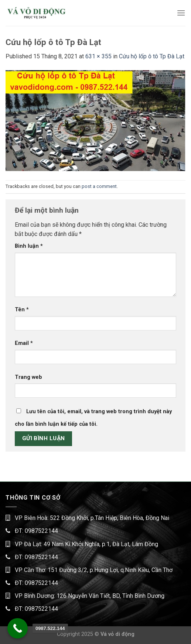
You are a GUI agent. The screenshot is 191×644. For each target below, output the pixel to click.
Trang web (28, 377)
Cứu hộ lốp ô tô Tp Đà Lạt (152, 56)
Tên (22, 310)
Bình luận (29, 246)
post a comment (99, 186)
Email (24, 343)
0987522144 (41, 531)
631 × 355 (98, 56)
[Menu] (181, 13)
